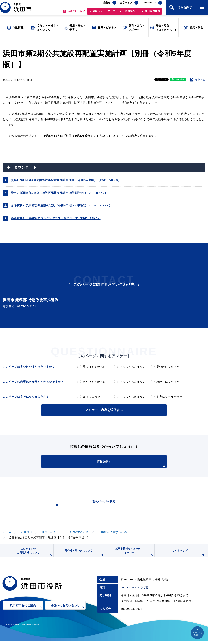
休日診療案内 (153, 13)
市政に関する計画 (77, 531)
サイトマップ (188, 555)
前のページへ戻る (100, 503)
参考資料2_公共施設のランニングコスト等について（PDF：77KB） (56, 218)
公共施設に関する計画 (113, 531)
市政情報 (27, 531)
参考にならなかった (170, 397)
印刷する (200, 80)
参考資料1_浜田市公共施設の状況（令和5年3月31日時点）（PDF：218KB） (61, 205)
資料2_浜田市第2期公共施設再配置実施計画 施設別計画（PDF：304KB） (59, 193)
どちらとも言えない (133, 367)
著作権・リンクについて (83, 555)
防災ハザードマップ (104, 13)
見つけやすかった (94, 367)
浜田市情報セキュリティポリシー (134, 554)
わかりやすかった (94, 382)
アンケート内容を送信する (104, 410)
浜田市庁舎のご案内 (27, 611)
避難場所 (130, 13)
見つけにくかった (168, 367)
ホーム (7, 531)
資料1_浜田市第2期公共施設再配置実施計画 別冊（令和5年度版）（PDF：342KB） (66, 180)
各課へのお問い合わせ (68, 611)
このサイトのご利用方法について (34, 554)
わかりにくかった (168, 382)
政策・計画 (49, 531)
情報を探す (113, 463)
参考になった (92, 397)
